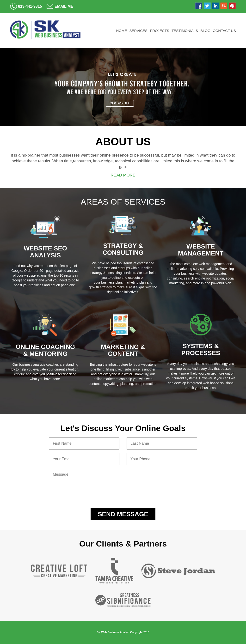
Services (139, 31)
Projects (160, 31)
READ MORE (123, 175)
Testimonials (185, 31)
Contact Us (224, 31)
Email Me (60, 6)
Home (122, 31)
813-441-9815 (26, 6)
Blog (205, 31)
